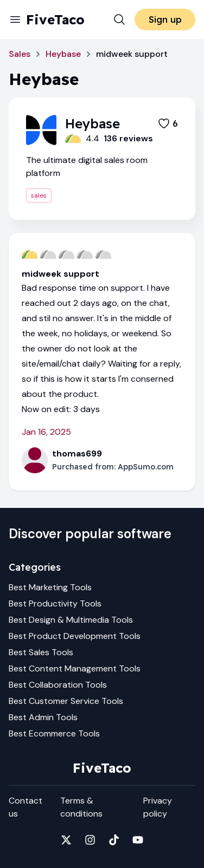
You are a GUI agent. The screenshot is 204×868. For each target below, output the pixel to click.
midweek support (60, 274)
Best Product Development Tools (75, 636)
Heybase (63, 54)
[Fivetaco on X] (66, 840)
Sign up (165, 19)
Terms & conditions (81, 807)
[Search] (119, 19)
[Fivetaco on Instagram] (90, 840)
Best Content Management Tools (75, 668)
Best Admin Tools (43, 717)
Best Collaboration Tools (58, 685)
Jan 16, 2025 (46, 432)
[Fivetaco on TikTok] (114, 840)
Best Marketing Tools (50, 587)
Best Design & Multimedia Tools (71, 620)
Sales (20, 54)
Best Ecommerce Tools (54, 733)
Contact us (25, 807)
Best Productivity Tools (55, 603)
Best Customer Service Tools (66, 701)
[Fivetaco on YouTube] (138, 840)
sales (39, 195)
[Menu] (15, 19)
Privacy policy (158, 807)
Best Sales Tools (41, 652)
